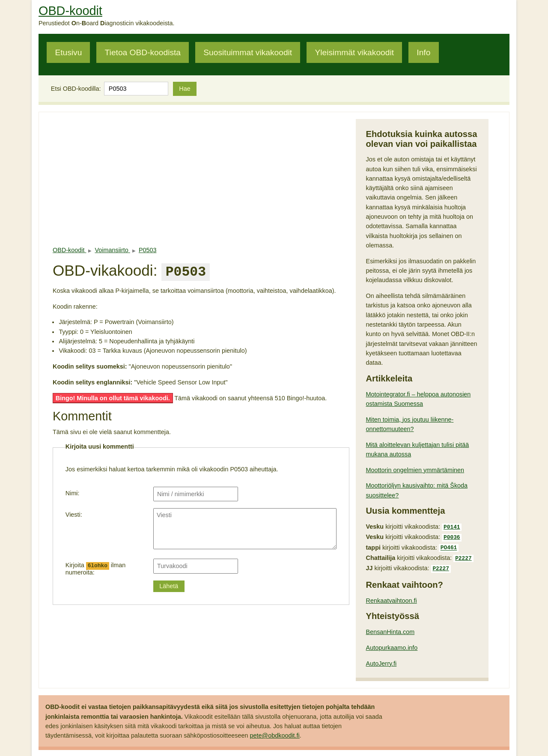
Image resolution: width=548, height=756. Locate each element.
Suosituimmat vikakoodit (248, 52)
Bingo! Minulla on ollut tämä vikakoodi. (113, 396)
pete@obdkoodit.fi (275, 731)
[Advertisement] (201, 179)
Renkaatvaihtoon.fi (392, 596)
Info (423, 52)
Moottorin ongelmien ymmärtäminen (415, 470)
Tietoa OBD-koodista (143, 52)
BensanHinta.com (390, 628)
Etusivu (68, 52)
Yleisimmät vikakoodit (354, 52)
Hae (185, 89)
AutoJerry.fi (381, 659)
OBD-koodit (70, 11)
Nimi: (73, 491)
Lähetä (169, 584)
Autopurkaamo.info (392, 643)
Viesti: (74, 513)
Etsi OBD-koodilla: (76, 89)
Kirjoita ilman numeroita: (95, 567)
